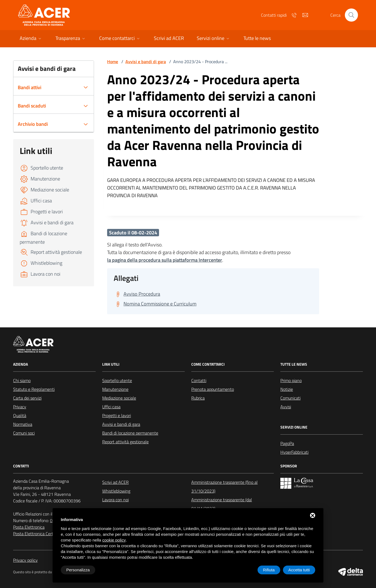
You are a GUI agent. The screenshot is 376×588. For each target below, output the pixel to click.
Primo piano (291, 380)
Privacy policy (25, 560)
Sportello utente (117, 380)
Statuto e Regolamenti (34, 389)
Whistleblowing (116, 491)
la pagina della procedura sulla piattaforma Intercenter (165, 260)
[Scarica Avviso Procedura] (137, 294)
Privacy (20, 407)
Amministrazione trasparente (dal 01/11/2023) (222, 504)
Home (113, 62)
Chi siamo (22, 380)
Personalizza (78, 570)
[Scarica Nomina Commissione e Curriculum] (155, 304)
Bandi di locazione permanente (130, 433)
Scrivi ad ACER (115, 482)
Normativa (23, 424)
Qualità (20, 415)
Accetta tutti (299, 570)
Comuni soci (24, 433)
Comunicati (290, 398)
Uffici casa (111, 407)
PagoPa (287, 443)
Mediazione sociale (119, 398)
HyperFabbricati (294, 452)
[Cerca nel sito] (351, 15)
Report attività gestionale (125, 442)
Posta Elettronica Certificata (39, 534)
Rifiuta (269, 570)
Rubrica (198, 398)
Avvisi (286, 407)
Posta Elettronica (29, 527)
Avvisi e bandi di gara (146, 62)
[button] (31, 39)
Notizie (287, 389)
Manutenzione (115, 389)
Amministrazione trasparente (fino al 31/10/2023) (224, 487)
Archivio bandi (33, 124)
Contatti (199, 380)
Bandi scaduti (32, 106)
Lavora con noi (115, 500)
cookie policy (114, 540)
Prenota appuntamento (213, 389)
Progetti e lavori (117, 415)
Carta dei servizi (27, 398)
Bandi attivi (30, 87)
